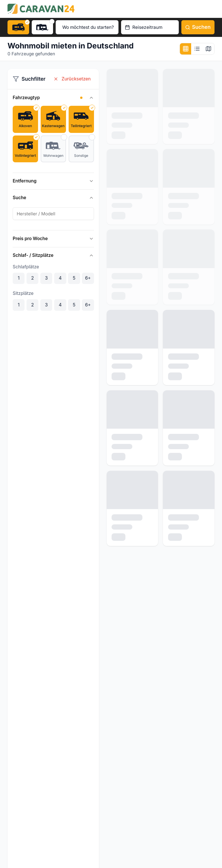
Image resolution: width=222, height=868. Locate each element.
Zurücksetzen (72, 79)
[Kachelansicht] (186, 49)
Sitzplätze (23, 293)
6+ (88, 278)
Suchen (198, 27)
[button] (81, 98)
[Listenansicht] (197, 49)
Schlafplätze (26, 267)
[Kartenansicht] (208, 49)
